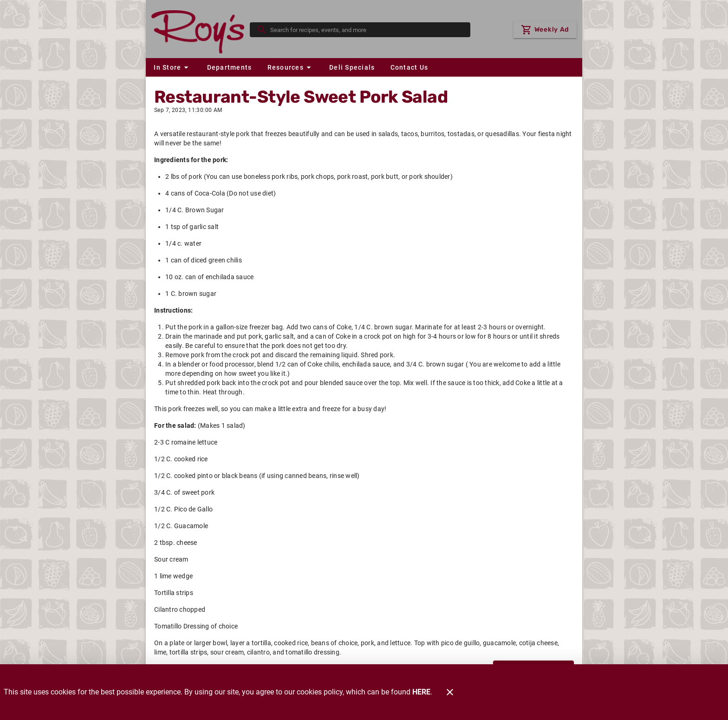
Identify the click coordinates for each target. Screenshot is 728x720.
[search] (367, 30)
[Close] (450, 692)
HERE (421, 692)
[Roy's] (201, 29)
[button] (172, 67)
